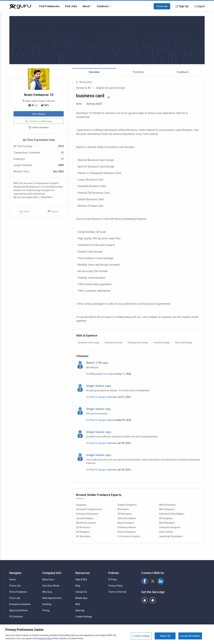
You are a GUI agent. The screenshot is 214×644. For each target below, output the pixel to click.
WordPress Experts (86, 523)
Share (24, 212)
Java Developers (85, 518)
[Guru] (20, 6)
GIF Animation (83, 536)
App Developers (126, 523)
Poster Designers (127, 532)
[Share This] (108, 97)
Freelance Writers (127, 527)
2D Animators (83, 527)
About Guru (48, 579)
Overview (94, 72)
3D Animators (125, 514)
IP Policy (113, 579)
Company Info (52, 573)
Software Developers (87, 514)
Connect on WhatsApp (39, 121)
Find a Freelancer (18, 592)
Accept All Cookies (190, 636)
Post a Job (162, 6)
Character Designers (170, 527)
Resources (83, 573)
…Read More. (46, 197)
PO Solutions (16, 617)
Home (13, 579)
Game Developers (127, 518)
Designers (81, 505)
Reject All (165, 636)
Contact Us (81, 592)
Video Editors (166, 532)
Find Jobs (71, 6)
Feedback (183, 72)
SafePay (47, 604)
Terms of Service (117, 592)
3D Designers (166, 518)
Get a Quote (39, 114)
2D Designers (83, 532)
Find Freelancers (49, 6)
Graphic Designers (127, 505)
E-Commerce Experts (129, 536)
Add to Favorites (39, 128)
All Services (84, 82)
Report (53, 211)
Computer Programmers (89, 509)
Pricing (46, 610)
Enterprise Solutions (20, 604)
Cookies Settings (141, 636)
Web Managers (167, 523)
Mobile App (81, 598)
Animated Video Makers (172, 514)
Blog (78, 586)
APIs (78, 604)
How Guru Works (51, 586)
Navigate (15, 573)
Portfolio (139, 72)
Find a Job (15, 598)
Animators (123, 509)
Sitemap (80, 610)
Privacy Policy (116, 586)
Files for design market (102, 397)
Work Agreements (52, 598)
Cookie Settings (84, 617)
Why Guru (47, 592)
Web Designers (167, 509)
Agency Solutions (19, 610)
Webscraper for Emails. (102, 374)
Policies (114, 573)
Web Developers (168, 505)
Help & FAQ (81, 579)
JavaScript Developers (171, 536)
